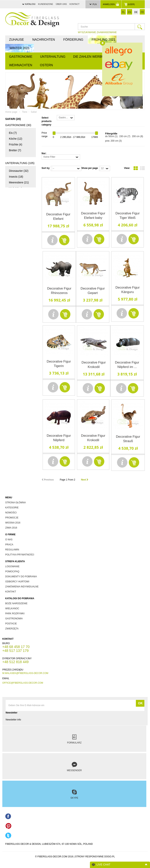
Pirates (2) (15, 255)
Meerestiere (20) (19, 311)
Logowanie (12, 566)
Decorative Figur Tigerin (59, 364)
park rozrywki (15, 614)
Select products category (47, 121)
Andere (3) (15, 305)
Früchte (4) (16, 144)
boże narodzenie (16, 603)
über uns (61, 4)
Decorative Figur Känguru (128, 290)
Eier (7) (13, 375)
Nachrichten (44, 40)
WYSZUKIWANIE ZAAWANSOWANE (97, 32)
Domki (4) (15, 206)
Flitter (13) (15, 343)
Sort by (46, 168)
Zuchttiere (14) (18, 282)
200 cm (137, 136)
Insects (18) (16, 177)
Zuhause (16, 40)
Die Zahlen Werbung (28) (15, 221)
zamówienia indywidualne (22, 587)
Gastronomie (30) (18, 125)
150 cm (125, 136)
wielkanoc (12, 608)
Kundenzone (46, 4)
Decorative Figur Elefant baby (93, 216)
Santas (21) (16, 349)
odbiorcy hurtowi (17, 582)
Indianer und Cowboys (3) (17, 247)
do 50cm (111, 136)
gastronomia (14, 619)
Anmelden (111, 4)
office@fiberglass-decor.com (23, 683)
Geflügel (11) (17, 293)
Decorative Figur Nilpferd (59, 438)
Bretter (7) (15, 150)
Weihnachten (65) (18, 335)
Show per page (90, 168)
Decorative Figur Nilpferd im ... (127, 365)
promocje (12, 518)
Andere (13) (16, 381)
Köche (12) (16, 139)
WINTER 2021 (19, 48)
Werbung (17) (17, 261)
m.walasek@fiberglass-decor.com (25, 673)
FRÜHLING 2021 (103, 40)
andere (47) (16, 354)
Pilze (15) (15, 200)
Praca (9, 545)
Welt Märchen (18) (17, 191)
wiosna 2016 (13, 523)
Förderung (73, 40)
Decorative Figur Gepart (93, 291)
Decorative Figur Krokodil (94, 365)
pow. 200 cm (113, 141)
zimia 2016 (11, 528)
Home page (11, 112)
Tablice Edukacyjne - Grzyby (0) (17, 425)
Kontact (75, 4)
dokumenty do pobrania (21, 577)
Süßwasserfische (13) (19, 319)
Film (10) (14, 232)
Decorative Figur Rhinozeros (59, 291)
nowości (11, 513)
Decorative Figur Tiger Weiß (128, 216)
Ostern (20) (14, 367)
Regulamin (12, 550)
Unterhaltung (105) (20, 163)
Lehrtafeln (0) (16, 394)
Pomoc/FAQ (12, 572)
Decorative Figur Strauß (128, 439)
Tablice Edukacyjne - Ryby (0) (17, 407)
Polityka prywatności (20, 555)
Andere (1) (15, 238)
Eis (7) (13, 133)
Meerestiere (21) (19, 182)
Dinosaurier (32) (19, 171)
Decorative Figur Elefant (58, 217)
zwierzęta (12, 629)
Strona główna (16, 503)
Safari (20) (15, 287)
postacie (11, 624)
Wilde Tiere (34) (19, 299)
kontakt (11, 592)
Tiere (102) (13, 274)
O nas (9, 540)
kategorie (12, 508)
